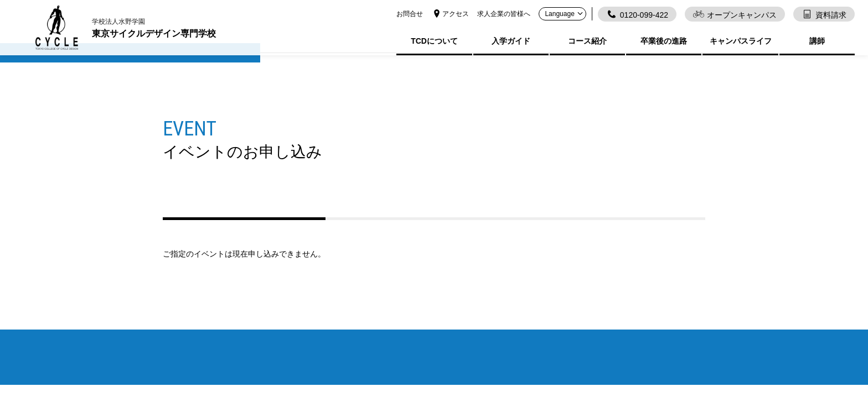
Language (565, 14)
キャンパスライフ (741, 41)
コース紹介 (587, 41)
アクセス (450, 14)
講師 (817, 41)
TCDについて (434, 41)
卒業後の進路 (664, 41)
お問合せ (410, 14)
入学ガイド (511, 41)
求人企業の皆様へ (504, 14)
